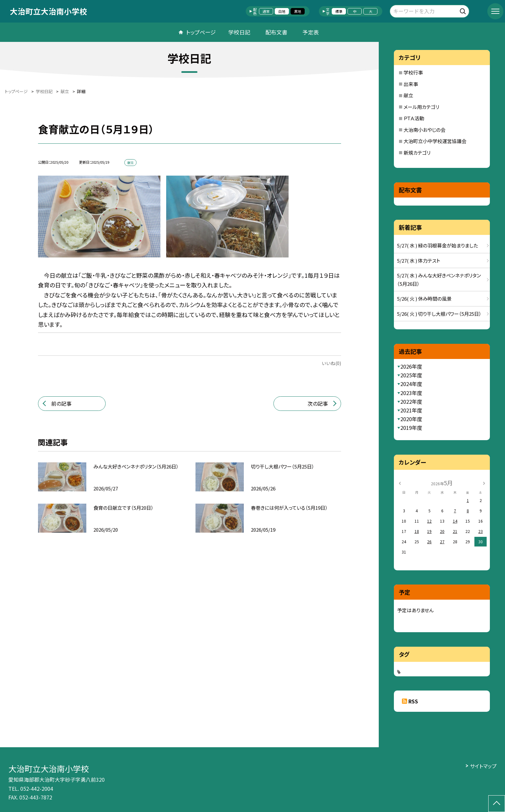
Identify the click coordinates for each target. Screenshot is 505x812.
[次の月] (484, 483)
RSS (413, 701)
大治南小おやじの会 (424, 130)
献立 (408, 95)
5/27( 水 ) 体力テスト (419, 261)
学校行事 (413, 72)
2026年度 (411, 366)
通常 (266, 11)
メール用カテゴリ (421, 107)
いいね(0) (331, 363)
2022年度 (411, 401)
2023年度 (411, 393)
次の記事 (318, 403)
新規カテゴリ (417, 153)
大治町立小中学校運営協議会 (435, 141)
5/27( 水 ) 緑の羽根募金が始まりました (438, 245)
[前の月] (400, 483)
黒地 (298, 11)
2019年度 (411, 428)
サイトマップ (483, 766)
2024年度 (411, 384)
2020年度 (411, 419)
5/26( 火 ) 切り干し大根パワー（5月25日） (439, 314)
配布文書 (276, 32)
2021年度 (411, 410)
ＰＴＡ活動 (414, 118)
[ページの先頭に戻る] (497, 804)
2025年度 (411, 375)
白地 (282, 11)
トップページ (201, 32)
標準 (339, 11)
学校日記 (239, 32)
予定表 (311, 32)
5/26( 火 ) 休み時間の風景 (424, 299)
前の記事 (61, 403)
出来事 (411, 84)
